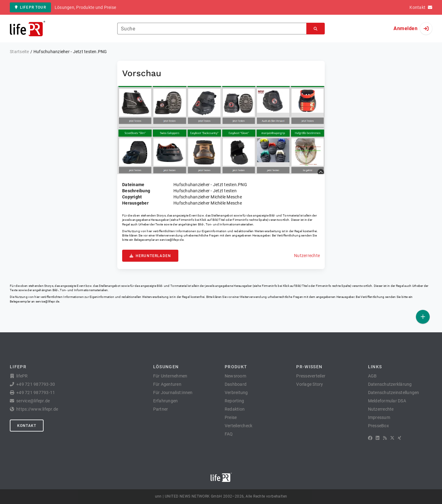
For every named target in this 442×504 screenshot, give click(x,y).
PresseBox (378, 426)
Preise (231, 417)
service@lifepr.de (172, 240)
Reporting (234, 401)
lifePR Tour (30, 7)
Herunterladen (150, 256)
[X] (392, 438)
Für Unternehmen (170, 376)
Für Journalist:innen (173, 393)
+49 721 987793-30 (36, 384)
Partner (161, 409)
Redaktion (235, 409)
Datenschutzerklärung (390, 384)
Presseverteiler (311, 376)
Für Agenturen (167, 384)
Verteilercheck (239, 426)
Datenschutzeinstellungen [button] (394, 393)
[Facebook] (370, 438)
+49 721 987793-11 (36, 393)
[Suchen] (316, 29)
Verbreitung (236, 393)
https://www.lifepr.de (37, 409)
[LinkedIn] (378, 438)
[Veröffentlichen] (423, 317)
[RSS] (385, 438)
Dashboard (236, 384)
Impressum (379, 417)
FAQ (229, 434)
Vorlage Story (310, 384)
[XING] (399, 438)
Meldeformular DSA (387, 401)
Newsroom (235, 376)
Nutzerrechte (307, 256)
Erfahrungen (166, 401)
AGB (372, 376)
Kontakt (27, 426)
